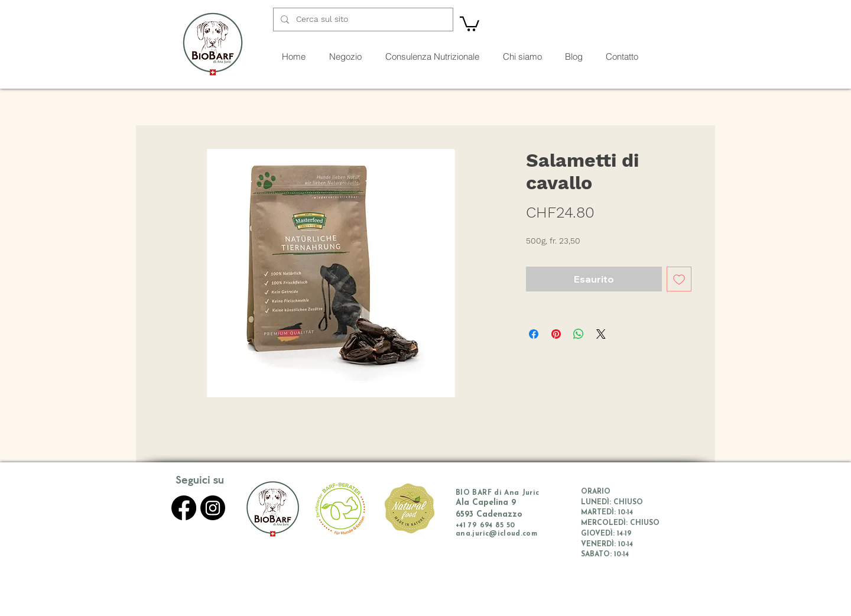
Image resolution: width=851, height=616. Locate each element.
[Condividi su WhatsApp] (579, 334)
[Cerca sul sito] (362, 20)
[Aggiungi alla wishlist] (679, 279)
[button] (470, 23)
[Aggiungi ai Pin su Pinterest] (556, 334)
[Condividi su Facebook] (534, 334)
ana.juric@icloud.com (496, 534)
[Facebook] (184, 508)
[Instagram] (213, 508)
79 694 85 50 (491, 526)
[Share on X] (601, 334)
